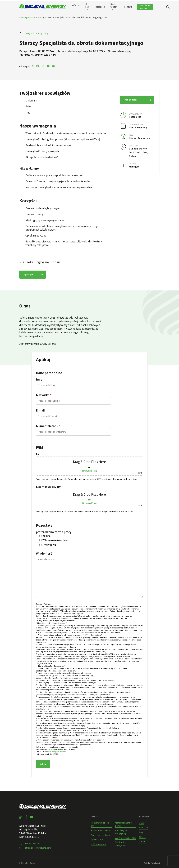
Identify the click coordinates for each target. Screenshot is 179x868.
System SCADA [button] (97, 840)
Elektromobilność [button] (99, 844)
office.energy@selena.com (57, 752)
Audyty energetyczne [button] (101, 835)
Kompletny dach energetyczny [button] (122, 832)
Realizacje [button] (144, 828)
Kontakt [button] (142, 842)
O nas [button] (141, 823)
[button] (33, 275)
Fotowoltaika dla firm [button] (101, 831)
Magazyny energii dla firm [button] (100, 824)
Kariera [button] (142, 837)
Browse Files (89, 471)
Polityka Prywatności (152, 863)
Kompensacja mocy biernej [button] (124, 824)
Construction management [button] (121, 844)
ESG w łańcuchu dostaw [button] (125, 838)
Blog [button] (141, 832)
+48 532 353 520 (32, 844)
